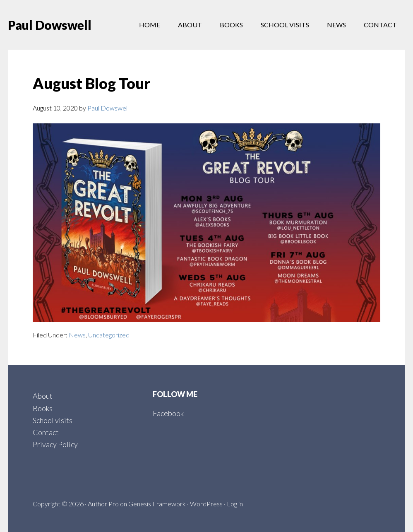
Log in (235, 504)
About (43, 396)
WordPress (206, 504)
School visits (53, 420)
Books (43, 408)
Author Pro (103, 504)
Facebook (168, 413)
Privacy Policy (55, 444)
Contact (46, 432)
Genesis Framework (157, 504)
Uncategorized (109, 335)
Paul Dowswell (50, 25)
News (77, 335)
